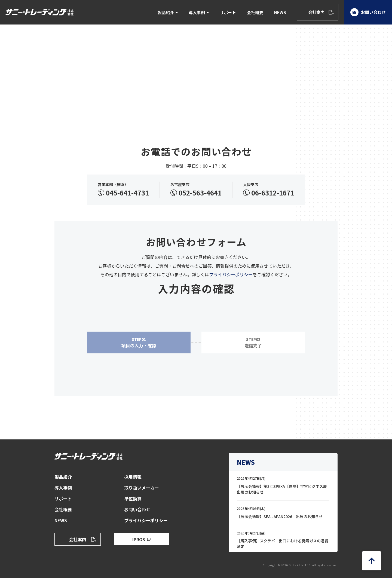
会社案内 (316, 12)
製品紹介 (166, 12)
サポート (228, 12)
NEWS (280, 12)
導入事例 (197, 12)
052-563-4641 (200, 193)
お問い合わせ (368, 12)
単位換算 (133, 499)
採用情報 (133, 477)
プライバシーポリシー (231, 274)
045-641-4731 (127, 193)
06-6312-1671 (273, 193)
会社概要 (255, 12)
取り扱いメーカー (142, 488)
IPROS (139, 539)
